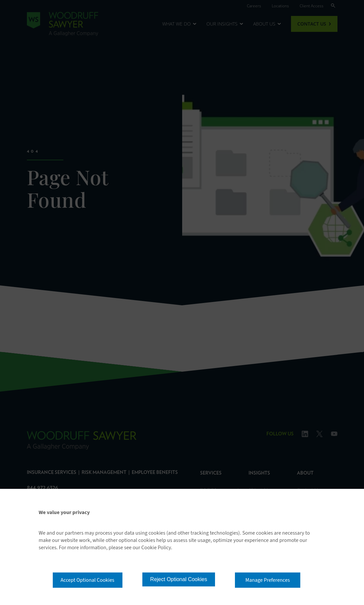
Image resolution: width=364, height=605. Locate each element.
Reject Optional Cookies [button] (179, 579)
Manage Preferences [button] (268, 580)
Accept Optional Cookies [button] (88, 580)
